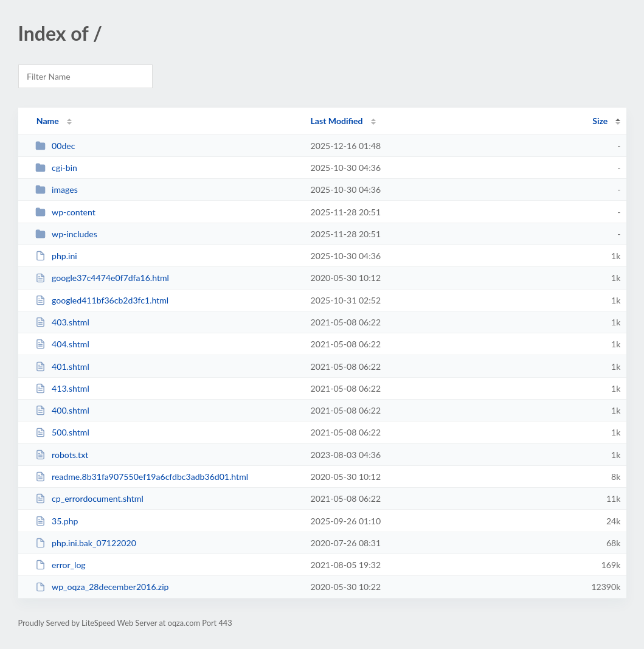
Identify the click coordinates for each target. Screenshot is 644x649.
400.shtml (62, 410)
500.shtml (62, 432)
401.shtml (62, 366)
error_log (61, 565)
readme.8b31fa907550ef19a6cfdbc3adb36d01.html (142, 477)
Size (600, 121)
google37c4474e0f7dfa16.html (102, 278)
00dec (55, 146)
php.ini (56, 256)
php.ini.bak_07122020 (86, 543)
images (57, 189)
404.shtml (62, 344)
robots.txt (62, 455)
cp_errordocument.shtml (89, 498)
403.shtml (62, 322)
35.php (57, 521)
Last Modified (337, 121)
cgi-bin (56, 168)
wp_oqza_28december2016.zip (102, 587)
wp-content (65, 212)
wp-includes (66, 234)
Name (48, 121)
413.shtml (62, 388)
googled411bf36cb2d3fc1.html (102, 300)
